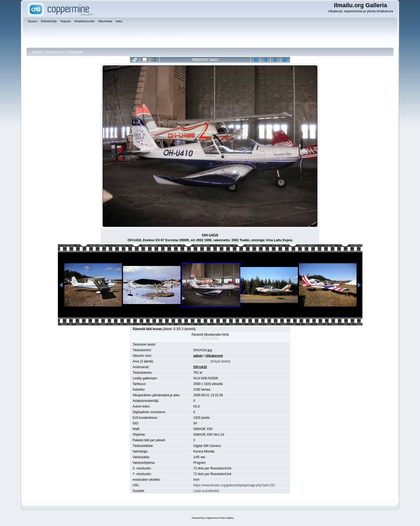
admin (198, 356)
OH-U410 (200, 367)
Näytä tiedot (220, 361)
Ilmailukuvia (55, 52)
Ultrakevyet (75, 52)
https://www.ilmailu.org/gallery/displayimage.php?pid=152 (234, 485)
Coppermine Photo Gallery (219, 518)
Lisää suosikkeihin (206, 491)
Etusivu (37, 52)
